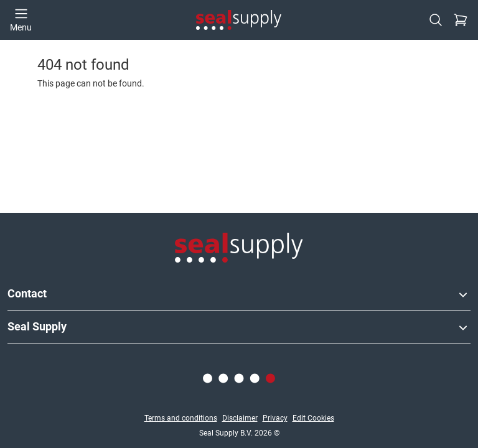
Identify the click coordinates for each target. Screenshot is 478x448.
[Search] (436, 20)
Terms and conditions (181, 418)
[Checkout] (461, 20)
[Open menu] (21, 20)
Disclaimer (240, 418)
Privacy (275, 418)
